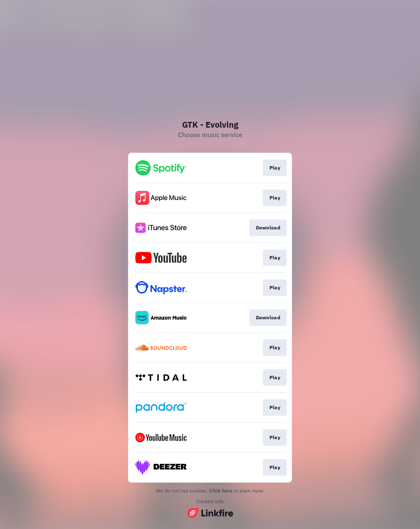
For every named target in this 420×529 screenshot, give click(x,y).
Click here (221, 491)
